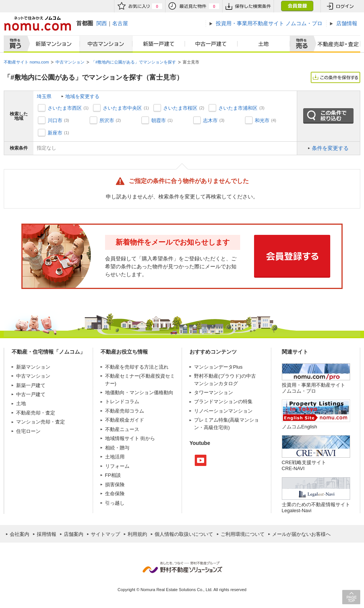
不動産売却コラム (125, 411)
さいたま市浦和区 (238, 108)
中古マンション (106, 44)
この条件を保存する (335, 77)
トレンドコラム (122, 402)
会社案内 (20, 534)
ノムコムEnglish (300, 427)
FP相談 (113, 475)
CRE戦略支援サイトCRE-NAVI (304, 465)
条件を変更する (330, 148)
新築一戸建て (159, 44)
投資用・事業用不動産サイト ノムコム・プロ (314, 388)
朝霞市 (159, 120)
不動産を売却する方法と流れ (137, 367)
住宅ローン (28, 431)
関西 (102, 23)
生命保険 (115, 494)
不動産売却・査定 (36, 413)
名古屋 (120, 23)
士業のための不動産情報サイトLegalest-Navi (316, 507)
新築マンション (52, 44)
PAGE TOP (351, 597)
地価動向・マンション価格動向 (139, 392)
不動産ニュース (122, 429)
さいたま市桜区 (180, 108)
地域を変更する (82, 96)
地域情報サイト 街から (130, 438)
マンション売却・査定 (41, 422)
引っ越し (115, 503)
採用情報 (47, 534)
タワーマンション (214, 392)
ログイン (340, 6)
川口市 (55, 120)
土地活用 (115, 457)
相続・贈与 (117, 448)
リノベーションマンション (223, 411)
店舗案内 (74, 534)
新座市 (55, 133)
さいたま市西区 (65, 108)
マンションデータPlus (218, 367)
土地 (264, 44)
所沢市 (107, 120)
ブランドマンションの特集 (223, 402)
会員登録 (297, 6)
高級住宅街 (216, 427)
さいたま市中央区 (122, 108)
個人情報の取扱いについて (184, 534)
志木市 (210, 120)
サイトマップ (105, 534)
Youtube (201, 460)
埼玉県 (44, 96)
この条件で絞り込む (328, 116)
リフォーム (117, 466)
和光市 (262, 120)
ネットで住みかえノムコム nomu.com (37, 23)
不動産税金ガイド (125, 420)
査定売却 (335, 44)
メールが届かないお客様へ (301, 534)
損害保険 (115, 485)
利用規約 (137, 534)
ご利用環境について (243, 534)
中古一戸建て (211, 44)
